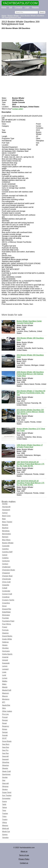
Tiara (4, 810)
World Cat (6, 832)
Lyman (5, 678)
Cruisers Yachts (8, 600)
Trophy (5, 820)
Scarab (5, 735)
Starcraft (5, 783)
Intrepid (5, 660)
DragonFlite (7, 609)
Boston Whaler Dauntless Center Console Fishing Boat (29, 322)
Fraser (5, 627)
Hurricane (6, 651)
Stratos (5, 789)
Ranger (5, 720)
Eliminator (6, 615)
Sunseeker (6, 798)
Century (5, 564)
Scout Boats (7, 741)
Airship (5, 504)
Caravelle (6, 546)
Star (4, 780)
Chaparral (6, 573)
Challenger (6, 567)
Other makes (7, 711)
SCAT (4, 738)
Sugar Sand (7, 792)
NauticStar (6, 705)
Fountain (5, 618)
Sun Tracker (7, 795)
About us (24, 851)
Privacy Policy (24, 859)
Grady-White (7, 639)
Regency (6, 726)
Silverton (5, 765)
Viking (4, 823)
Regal (4, 723)
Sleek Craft (6, 771)
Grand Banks (7, 636)
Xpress (5, 835)
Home (4, 7)
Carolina (5, 549)
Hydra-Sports (7, 654)
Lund (4, 675)
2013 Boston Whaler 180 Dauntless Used (30, 339)
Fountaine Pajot (8, 621)
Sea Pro (5, 750)
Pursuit (5, 717)
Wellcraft (5, 829)
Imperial (5, 657)
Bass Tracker (7, 522)
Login (27, 7)
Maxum (5, 696)
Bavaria (5, 525)
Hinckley (5, 648)
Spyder (5, 777)
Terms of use (24, 855)
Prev (4, 69)
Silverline (6, 762)
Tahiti (4, 804)
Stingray (5, 786)
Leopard (5, 669)
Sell (10, 7)
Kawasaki (6, 663)
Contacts (18, 7)
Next (44, 69)
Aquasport (6, 510)
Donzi (4, 606)
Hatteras (5, 642)
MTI (4, 702)
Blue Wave (6, 540)
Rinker (5, 729)
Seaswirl (5, 759)
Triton (4, 817)
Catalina (5, 558)
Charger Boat (7, 576)
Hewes (5, 645)
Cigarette (6, 585)
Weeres (5, 826)
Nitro (4, 708)
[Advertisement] (24, 36)
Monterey (6, 699)
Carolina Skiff (7, 552)
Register (36, 7)
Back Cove (6, 516)
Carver (5, 555)
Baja (4, 519)
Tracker (5, 813)
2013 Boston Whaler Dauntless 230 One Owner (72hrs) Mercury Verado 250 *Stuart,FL (30, 412)
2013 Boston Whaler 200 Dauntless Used (30, 356)
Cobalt (5, 588)
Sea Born (6, 744)
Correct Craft (7, 594)
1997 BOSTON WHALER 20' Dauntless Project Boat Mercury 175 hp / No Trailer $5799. (30, 464)
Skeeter (5, 768)
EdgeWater (6, 612)
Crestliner (6, 597)
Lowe (4, 672)
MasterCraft (7, 690)
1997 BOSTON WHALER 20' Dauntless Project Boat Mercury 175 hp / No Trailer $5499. (30, 483)
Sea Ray (5, 753)
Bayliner (5, 528)
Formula (5, 630)
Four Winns (7, 624)
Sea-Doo (6, 747)
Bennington (7, 534)
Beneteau (6, 531)
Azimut (5, 513)
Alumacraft (6, 507)
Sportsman (6, 774)
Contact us (24, 863)
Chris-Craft (6, 582)
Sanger (5, 732)
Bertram (5, 537)
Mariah (5, 687)
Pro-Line (5, 714)
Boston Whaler (8, 543)
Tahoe (5, 807)
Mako (4, 684)
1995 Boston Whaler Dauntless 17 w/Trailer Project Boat (30, 446)
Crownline (6, 603)
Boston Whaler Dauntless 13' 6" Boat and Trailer (31, 430)
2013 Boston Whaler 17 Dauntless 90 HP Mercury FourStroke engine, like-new (31, 393)
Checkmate (7, 579)
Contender (6, 591)
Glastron (5, 633)
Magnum (5, 693)
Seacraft (5, 756)
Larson (5, 666)
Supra (4, 801)
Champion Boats (9, 570)
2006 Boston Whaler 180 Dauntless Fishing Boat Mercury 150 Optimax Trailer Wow (30, 374)
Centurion (6, 561)
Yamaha (5, 838)
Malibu (5, 681)
